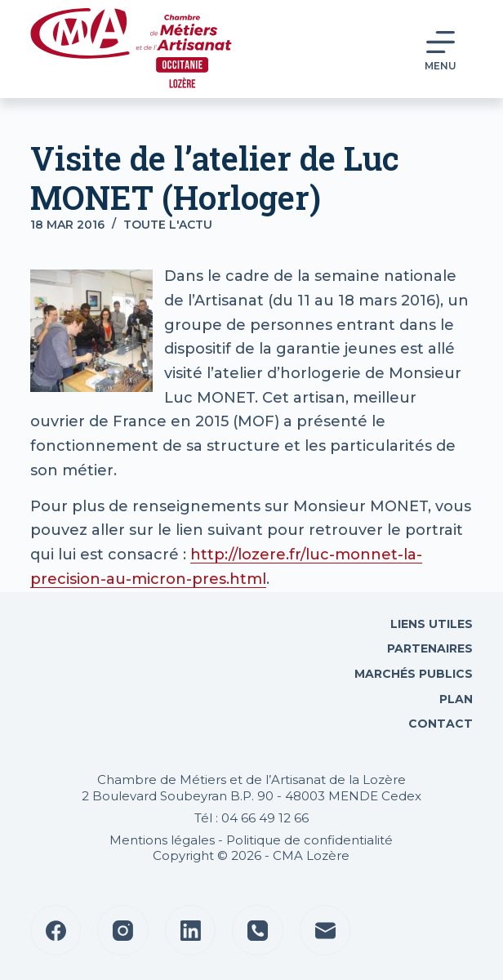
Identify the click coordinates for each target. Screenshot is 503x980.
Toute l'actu (168, 225)
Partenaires (430, 648)
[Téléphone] (258, 931)
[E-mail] (325, 931)
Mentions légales (162, 840)
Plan (454, 699)
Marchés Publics (414, 674)
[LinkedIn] (191, 931)
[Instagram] (123, 931)
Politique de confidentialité (309, 840)
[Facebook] (56, 931)
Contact (439, 724)
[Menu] (441, 49)
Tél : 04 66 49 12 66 (251, 818)
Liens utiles (430, 624)
